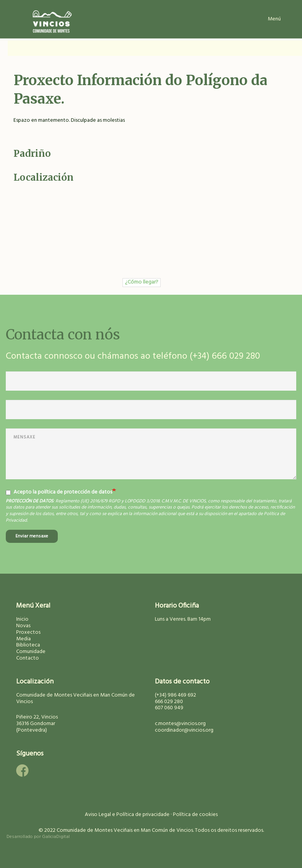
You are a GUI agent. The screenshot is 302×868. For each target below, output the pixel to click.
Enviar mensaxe (32, 536)
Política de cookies (195, 815)
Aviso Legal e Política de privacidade (127, 815)
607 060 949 (169, 708)
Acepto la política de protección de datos (59, 492)
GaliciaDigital (56, 837)
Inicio (22, 619)
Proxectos (28, 632)
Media (23, 639)
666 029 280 (169, 702)
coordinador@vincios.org (184, 730)
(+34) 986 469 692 (175, 695)
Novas (23, 626)
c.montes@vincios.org (180, 724)
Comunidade (31, 652)
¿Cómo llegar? (142, 282)
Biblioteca (28, 645)
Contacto (28, 658)
